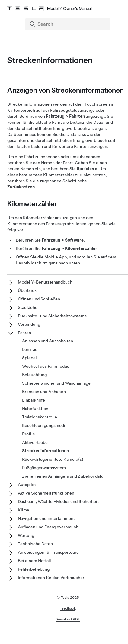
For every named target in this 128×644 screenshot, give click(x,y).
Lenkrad (30, 349)
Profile (29, 434)
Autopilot (27, 485)
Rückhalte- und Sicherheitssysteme (52, 316)
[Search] (68, 24)
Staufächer (28, 307)
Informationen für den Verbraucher (51, 578)
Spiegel (29, 358)
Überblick (27, 290)
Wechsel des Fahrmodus (46, 366)
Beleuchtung (34, 375)
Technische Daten (35, 544)
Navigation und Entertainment (46, 518)
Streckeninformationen (45, 451)
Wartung (26, 535)
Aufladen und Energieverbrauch (48, 527)
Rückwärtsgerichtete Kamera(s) (53, 459)
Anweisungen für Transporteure (48, 552)
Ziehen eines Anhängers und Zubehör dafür (64, 476)
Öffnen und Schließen (39, 299)
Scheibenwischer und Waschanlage (56, 383)
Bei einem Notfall (34, 561)
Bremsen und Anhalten (44, 392)
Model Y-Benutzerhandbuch (45, 282)
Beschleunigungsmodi (44, 425)
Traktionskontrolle (40, 417)
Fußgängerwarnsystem (44, 468)
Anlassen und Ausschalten (48, 341)
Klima (23, 510)
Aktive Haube (35, 442)
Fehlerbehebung (34, 569)
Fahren (24, 333)
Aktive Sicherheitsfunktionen (46, 493)
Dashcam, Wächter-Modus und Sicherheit (58, 501)
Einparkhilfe (34, 400)
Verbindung (29, 324)
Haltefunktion (35, 409)
